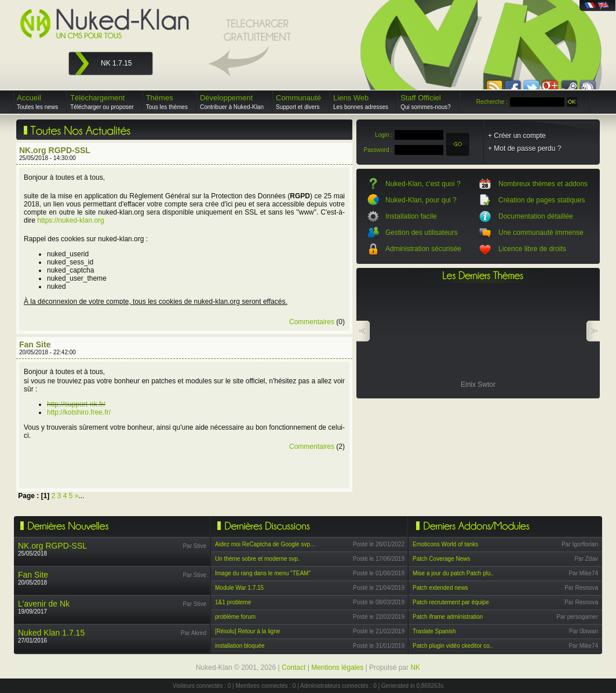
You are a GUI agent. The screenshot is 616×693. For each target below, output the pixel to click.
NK (415, 667)
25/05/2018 (52, 549)
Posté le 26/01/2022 (379, 544)
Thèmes (167, 102)
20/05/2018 (33, 578)
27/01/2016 (51, 636)
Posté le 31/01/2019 (379, 646)
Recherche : (492, 102)
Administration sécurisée (423, 249)
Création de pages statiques (542, 200)
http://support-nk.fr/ (76, 404)
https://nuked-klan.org (70, 220)
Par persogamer (577, 617)
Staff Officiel (426, 102)
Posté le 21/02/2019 (379, 631)
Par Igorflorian (580, 544)
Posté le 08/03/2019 (379, 602)
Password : (378, 150)
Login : (384, 135)
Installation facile (411, 216)
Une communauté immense (541, 233)
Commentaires (312, 322)
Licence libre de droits (532, 249)
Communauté (298, 102)
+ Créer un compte (517, 136)
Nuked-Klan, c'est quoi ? (423, 184)
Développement (232, 102)
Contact (294, 667)
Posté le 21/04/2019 (379, 588)
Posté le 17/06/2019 (379, 559)
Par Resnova (581, 588)
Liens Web (361, 102)
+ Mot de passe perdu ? (524, 148)
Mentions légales (337, 667)
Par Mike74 (583, 573)
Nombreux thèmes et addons (543, 184)
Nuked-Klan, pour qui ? (421, 200)
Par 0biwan (584, 631)
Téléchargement (102, 102)
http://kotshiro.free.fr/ (79, 412)
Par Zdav (586, 559)
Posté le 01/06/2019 (379, 573)
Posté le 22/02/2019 (379, 617)
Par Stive (194, 546)
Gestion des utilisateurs (422, 233)
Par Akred (194, 633)
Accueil (37, 102)
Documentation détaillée (536, 216)
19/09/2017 (44, 607)
